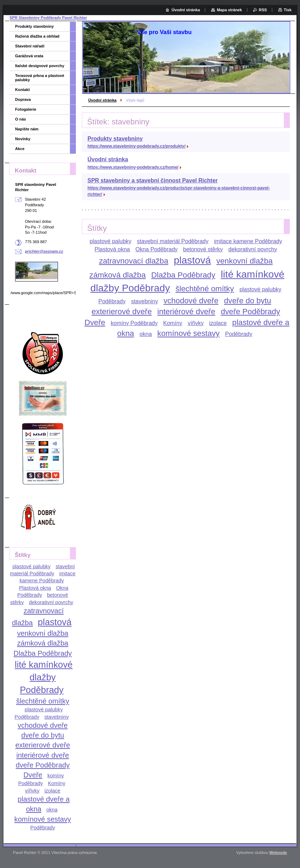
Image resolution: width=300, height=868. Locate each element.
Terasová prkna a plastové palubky (40, 78)
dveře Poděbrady (250, 312)
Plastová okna (112, 249)
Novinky (23, 139)
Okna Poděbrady (157, 249)
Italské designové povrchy (40, 66)
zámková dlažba (118, 275)
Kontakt (22, 90)
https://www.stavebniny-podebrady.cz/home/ (133, 167)
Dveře (95, 322)
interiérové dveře (186, 312)
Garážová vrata (29, 56)
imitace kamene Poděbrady (248, 241)
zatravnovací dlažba (134, 261)
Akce (20, 149)
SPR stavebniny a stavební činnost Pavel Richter (153, 180)
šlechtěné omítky (205, 289)
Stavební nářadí (30, 46)
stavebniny (145, 301)
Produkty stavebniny (115, 139)
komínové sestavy (188, 333)
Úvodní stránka (102, 100)
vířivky (195, 323)
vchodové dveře (191, 301)
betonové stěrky (203, 249)
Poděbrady (239, 334)
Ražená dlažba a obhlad (37, 36)
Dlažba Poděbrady (183, 275)
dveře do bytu (248, 301)
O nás (21, 119)
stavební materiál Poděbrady (173, 241)
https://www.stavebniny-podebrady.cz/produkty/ (136, 146)
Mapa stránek (229, 10)
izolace (218, 323)
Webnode (278, 853)
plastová (193, 260)
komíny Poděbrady (134, 323)
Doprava (23, 99)
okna (146, 334)
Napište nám (27, 129)
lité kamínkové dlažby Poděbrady (44, 677)
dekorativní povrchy (253, 249)
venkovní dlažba (244, 261)
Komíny (172, 323)
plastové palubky (110, 241)
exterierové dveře (122, 312)
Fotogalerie (26, 109)
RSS (263, 10)
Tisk (288, 10)
